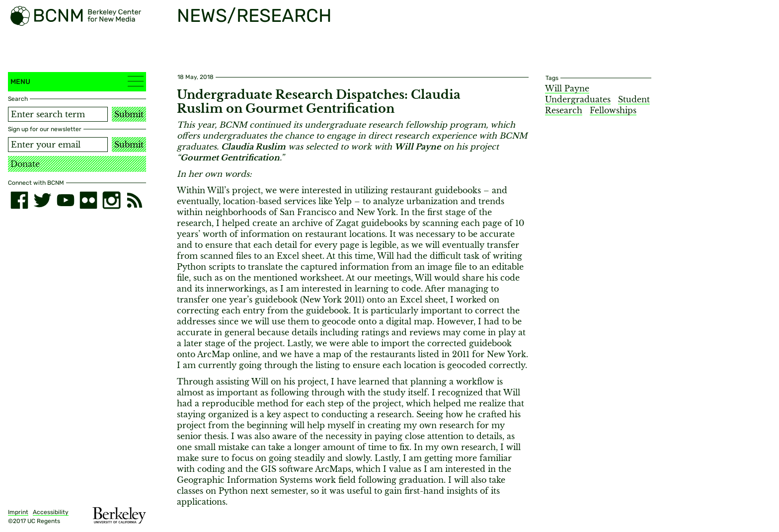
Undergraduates (578, 99)
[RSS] (135, 200)
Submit (129, 114)
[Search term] (58, 114)
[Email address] (58, 145)
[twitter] (42, 200)
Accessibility (51, 512)
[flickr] (88, 200)
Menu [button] (77, 81)
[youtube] (66, 200)
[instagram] (111, 200)
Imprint (18, 512)
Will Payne (567, 88)
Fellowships (613, 110)
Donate (25, 164)
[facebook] (19, 200)
